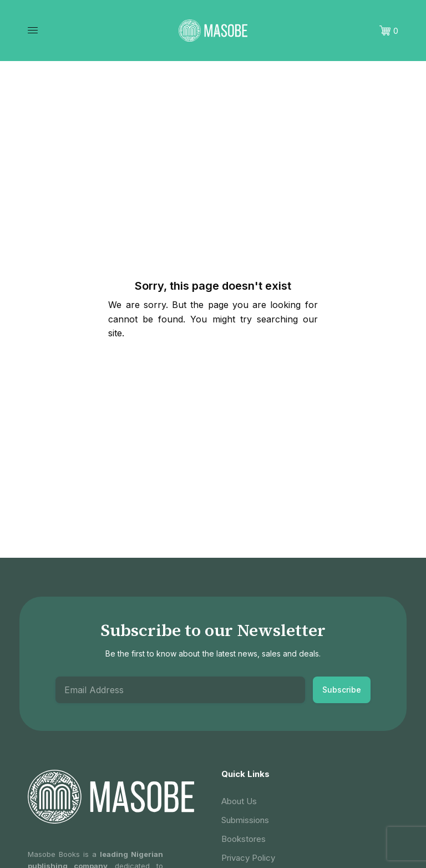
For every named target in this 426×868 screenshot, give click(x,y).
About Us (239, 801)
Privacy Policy (248, 858)
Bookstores (244, 839)
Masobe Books (54, 854)
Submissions (245, 820)
